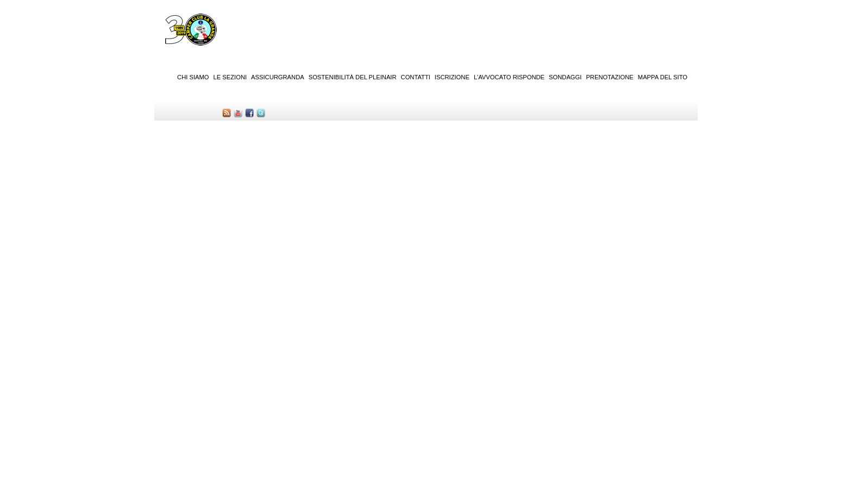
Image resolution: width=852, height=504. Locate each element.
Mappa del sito (663, 77)
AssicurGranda (278, 77)
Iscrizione (452, 77)
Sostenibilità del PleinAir (353, 77)
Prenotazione (609, 77)
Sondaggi (565, 77)
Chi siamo (193, 77)
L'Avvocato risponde (509, 77)
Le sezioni (230, 77)
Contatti (416, 77)
